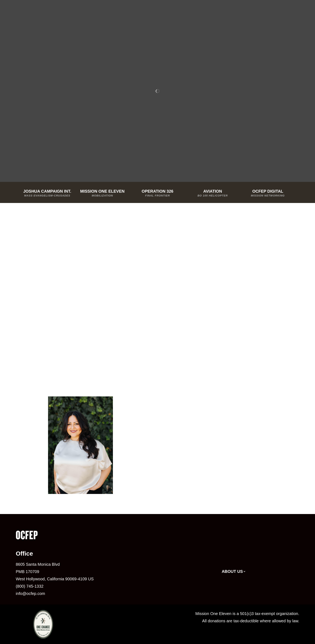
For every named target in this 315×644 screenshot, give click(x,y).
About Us (232, 572)
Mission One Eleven (102, 193)
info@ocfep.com (31, 594)
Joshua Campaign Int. (47, 193)
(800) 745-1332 (30, 586)
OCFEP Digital (268, 193)
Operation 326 (157, 193)
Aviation (213, 193)
